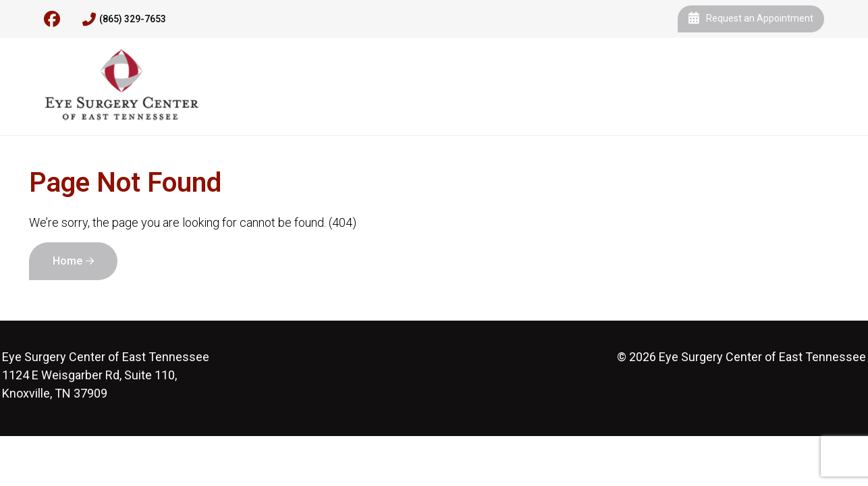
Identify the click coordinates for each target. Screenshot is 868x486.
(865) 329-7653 (124, 20)
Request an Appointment (751, 19)
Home (67, 261)
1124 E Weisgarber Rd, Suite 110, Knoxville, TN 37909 (106, 375)
